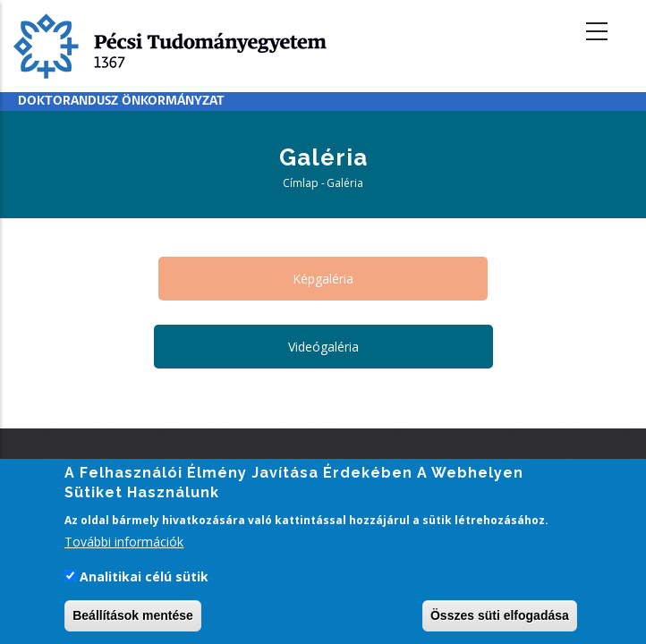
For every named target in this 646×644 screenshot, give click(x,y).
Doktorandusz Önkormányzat (121, 102)
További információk (124, 543)
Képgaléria (323, 279)
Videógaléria (323, 347)
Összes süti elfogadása (500, 618)
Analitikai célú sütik (144, 578)
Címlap (301, 183)
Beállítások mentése (133, 618)
